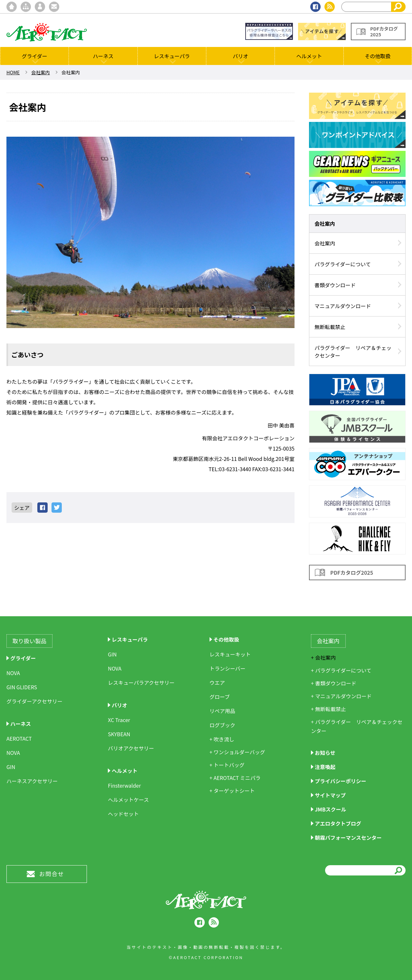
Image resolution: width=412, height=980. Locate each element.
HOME (13, 72)
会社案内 (41, 72)
